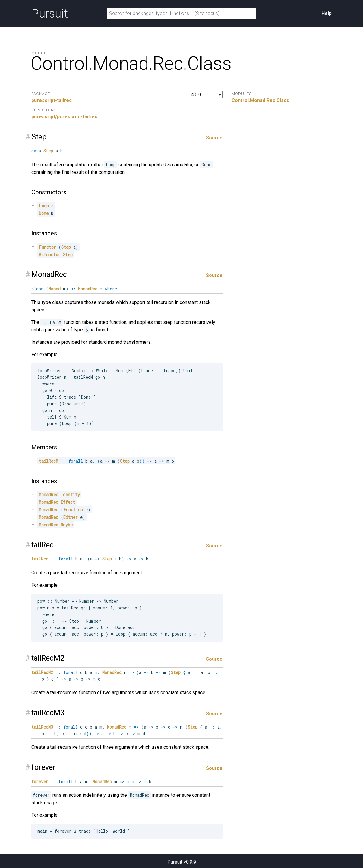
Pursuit (50, 14)
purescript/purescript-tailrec (64, 117)
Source (214, 138)
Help (327, 13)
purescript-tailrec (52, 100)
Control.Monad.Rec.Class (260, 100)
